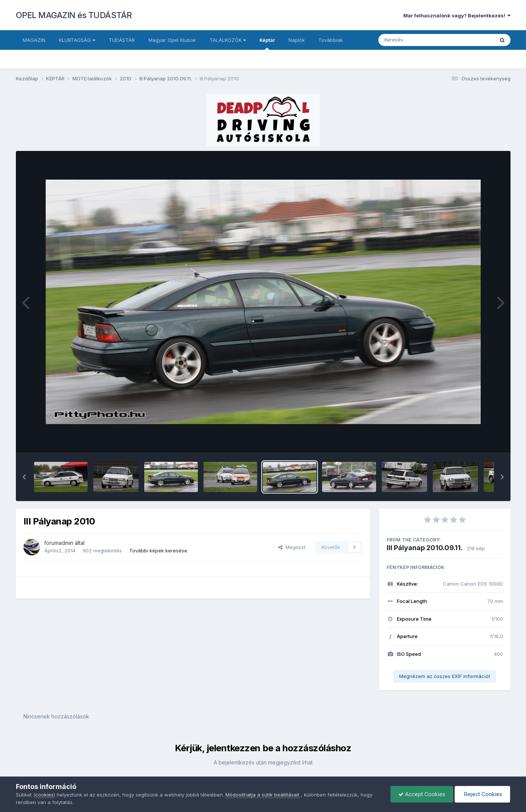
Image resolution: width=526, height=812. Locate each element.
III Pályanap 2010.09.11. (425, 548)
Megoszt (292, 547)
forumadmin (59, 543)
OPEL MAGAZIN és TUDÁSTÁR (74, 15)
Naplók (297, 40)
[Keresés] (416, 40)
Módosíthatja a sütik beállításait (262, 795)
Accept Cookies (422, 794)
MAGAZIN (34, 40)
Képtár (267, 43)
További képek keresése (158, 551)
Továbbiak (331, 40)
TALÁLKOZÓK (228, 40)
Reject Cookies (482, 794)
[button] (24, 477)
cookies (44, 795)
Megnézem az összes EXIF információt (445, 676)
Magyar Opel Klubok (172, 40)
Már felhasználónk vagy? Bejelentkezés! (457, 15)
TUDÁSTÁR (122, 40)
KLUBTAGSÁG (77, 40)
